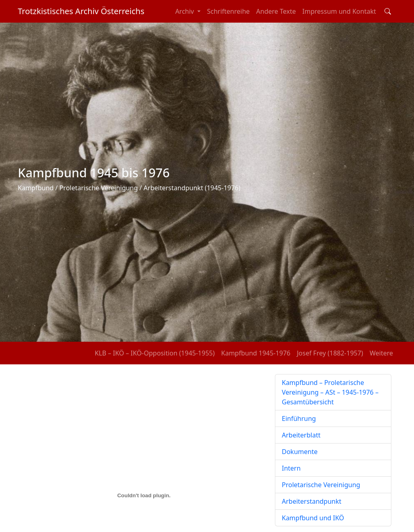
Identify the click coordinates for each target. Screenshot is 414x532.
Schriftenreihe (228, 11)
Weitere (381, 353)
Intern (291, 468)
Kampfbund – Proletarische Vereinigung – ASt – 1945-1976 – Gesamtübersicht (330, 392)
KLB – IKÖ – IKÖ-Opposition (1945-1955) (155, 353)
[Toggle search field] (388, 11)
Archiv (185, 11)
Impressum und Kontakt (339, 11)
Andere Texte (276, 11)
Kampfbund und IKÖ (313, 518)
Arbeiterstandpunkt (312, 501)
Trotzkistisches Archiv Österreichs (81, 11)
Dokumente (300, 452)
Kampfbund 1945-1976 (256, 353)
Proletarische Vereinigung (321, 485)
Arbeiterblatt (301, 435)
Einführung (299, 418)
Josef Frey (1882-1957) (330, 353)
